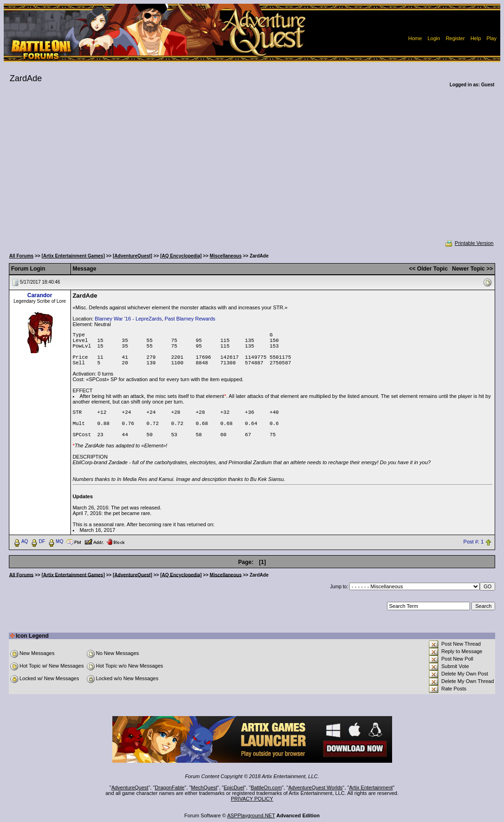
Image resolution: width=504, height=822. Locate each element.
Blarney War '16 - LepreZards (128, 319)
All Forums (21, 256)
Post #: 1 (473, 542)
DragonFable (170, 787)
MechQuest (204, 787)
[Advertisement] (252, 170)
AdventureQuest (130, 787)
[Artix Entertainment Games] (73, 256)
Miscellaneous (226, 256)
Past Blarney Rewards (190, 319)
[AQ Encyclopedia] (181, 256)
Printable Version (469, 243)
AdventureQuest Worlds (315, 787)
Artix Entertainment (371, 787)
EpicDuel (234, 787)
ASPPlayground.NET (251, 815)
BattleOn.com (266, 787)
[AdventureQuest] (132, 256)
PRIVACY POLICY (252, 799)
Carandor (39, 295)
